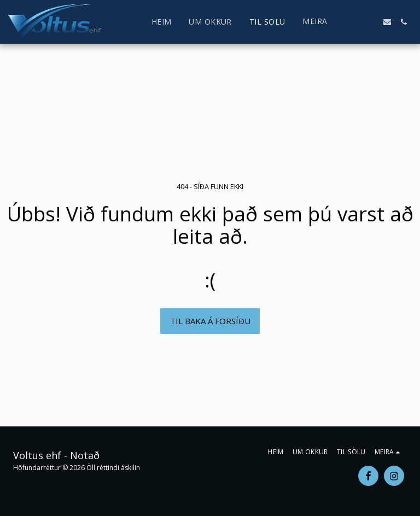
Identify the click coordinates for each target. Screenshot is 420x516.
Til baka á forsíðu (210, 321)
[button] (354, 22)
